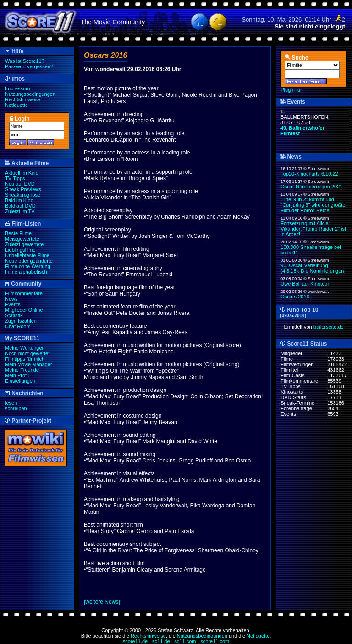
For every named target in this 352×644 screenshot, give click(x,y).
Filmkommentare (24, 293)
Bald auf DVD (20, 206)
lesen (11, 403)
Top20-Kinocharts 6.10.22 (309, 174)
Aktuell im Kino (22, 173)
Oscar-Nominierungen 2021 (311, 187)
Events (13, 304)
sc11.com (185, 641)
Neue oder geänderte (29, 261)
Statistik (14, 315)
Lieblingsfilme (20, 250)
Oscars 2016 (295, 297)
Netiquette (16, 105)
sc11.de (161, 641)
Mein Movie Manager (29, 364)
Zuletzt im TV (20, 211)
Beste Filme (18, 233)
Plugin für (291, 90)
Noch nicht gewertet (27, 353)
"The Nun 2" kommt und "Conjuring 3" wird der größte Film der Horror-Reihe (313, 205)
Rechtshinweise (23, 99)
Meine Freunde (22, 370)
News (11, 299)
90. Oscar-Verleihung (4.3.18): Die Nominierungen (312, 268)
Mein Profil (17, 375)
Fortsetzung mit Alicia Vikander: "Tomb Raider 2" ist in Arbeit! (313, 229)
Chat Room (18, 326)
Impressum (17, 88)
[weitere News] (102, 602)
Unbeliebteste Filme (27, 255)
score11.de (135, 641)
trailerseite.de (329, 327)
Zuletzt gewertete (24, 244)
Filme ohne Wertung (28, 266)
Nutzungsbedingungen (30, 94)
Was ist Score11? (25, 61)
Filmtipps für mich (25, 359)
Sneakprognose (23, 195)
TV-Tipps (15, 178)
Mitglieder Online (24, 310)
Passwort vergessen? (29, 66)
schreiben (16, 408)
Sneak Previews (23, 189)
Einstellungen (20, 381)
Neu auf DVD (20, 184)
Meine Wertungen (25, 348)
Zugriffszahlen (21, 321)
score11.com (215, 641)
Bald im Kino (19, 200)
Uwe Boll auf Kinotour (305, 284)
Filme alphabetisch (26, 272)
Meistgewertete (22, 239)
